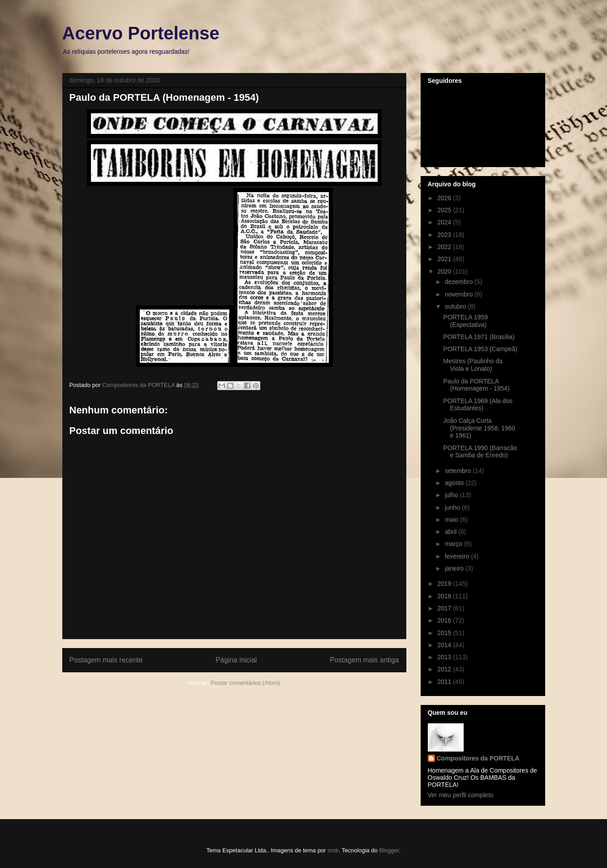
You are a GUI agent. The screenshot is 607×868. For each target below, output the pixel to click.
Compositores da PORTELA (478, 758)
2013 (445, 657)
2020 (445, 271)
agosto (455, 483)
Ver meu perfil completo (461, 795)
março (454, 544)
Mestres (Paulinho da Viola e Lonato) (473, 365)
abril (452, 532)
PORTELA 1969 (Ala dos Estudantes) (478, 405)
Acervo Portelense (141, 33)
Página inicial (236, 660)
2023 (445, 235)
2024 (445, 222)
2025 (445, 210)
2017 (445, 608)
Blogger (389, 850)
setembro (459, 471)
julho (452, 495)
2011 (445, 682)
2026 (445, 198)
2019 (445, 584)
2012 (445, 669)
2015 (445, 633)
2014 (445, 645)
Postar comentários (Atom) (245, 683)
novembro (460, 294)
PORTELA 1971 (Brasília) (479, 337)
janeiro (455, 568)
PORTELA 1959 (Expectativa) (465, 321)
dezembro (460, 282)
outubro (456, 306)
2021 (445, 259)
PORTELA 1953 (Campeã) (480, 349)
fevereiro (458, 556)
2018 (445, 596)
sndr (333, 850)
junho (453, 507)
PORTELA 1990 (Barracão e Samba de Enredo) (480, 452)
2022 (445, 247)
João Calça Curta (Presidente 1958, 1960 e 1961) (479, 428)
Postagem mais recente (106, 660)
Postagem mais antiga (364, 660)
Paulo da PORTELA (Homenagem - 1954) (476, 385)
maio (452, 520)
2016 (445, 620)
